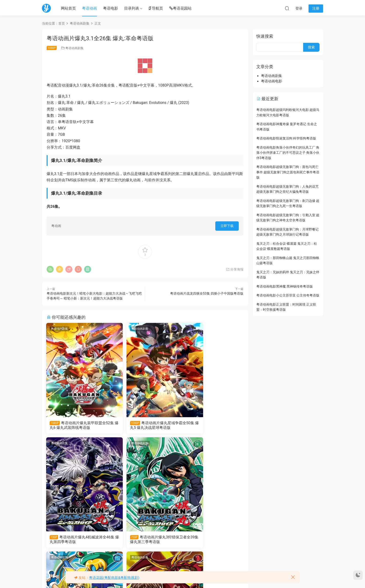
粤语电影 (111, 8)
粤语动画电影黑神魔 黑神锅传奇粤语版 (285, 286)
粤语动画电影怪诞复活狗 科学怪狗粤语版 (286, 138)
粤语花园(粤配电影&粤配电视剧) (114, 578)
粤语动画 (89, 8)
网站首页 (68, 8)
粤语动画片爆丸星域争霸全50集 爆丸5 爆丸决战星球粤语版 (144, 425)
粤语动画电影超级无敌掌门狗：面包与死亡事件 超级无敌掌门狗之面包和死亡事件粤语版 (288, 172)
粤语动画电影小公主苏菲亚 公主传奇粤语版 (288, 295)
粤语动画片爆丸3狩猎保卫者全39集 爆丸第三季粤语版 (77, 540)
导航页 (156, 9)
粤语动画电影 (272, 81)
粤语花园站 (180, 9)
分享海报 (235, 269)
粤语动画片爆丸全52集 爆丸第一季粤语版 (210, 540)
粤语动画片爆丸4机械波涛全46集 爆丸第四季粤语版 (211, 425)
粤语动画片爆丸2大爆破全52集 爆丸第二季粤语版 (145, 540)
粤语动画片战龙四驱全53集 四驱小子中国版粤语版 (207, 293)
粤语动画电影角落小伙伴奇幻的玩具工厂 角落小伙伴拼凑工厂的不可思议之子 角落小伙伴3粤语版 (288, 153)
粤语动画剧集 (74, 48)
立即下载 (227, 226)
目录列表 (132, 8)
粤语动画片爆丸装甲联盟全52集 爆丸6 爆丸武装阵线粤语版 (77, 425)
